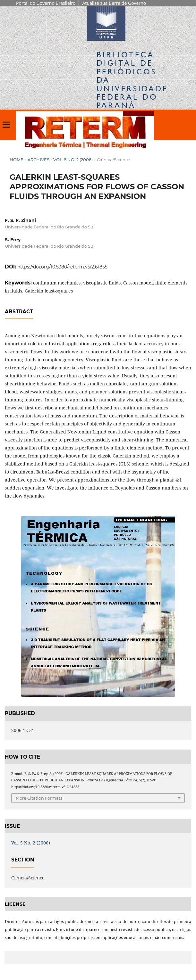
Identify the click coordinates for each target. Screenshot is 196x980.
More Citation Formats (39, 798)
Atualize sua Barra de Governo (114, 3)
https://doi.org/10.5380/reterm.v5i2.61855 (62, 267)
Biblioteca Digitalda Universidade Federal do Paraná (132, 80)
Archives (38, 160)
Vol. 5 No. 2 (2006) (73, 160)
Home (17, 160)
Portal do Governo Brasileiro (46, 3)
